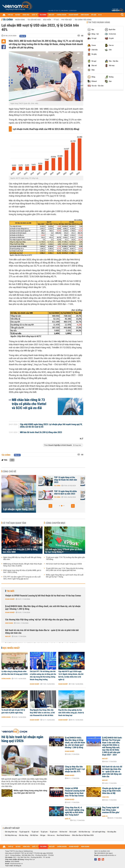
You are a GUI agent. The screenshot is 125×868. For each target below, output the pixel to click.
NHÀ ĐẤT (51, 15)
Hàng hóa (105, 797)
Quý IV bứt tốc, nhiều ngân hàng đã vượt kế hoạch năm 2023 (65, 494)
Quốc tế (68, 819)
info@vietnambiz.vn (16, 864)
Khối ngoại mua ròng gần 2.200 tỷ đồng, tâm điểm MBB (20, 551)
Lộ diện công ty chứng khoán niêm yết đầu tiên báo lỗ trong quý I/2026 (15, 673)
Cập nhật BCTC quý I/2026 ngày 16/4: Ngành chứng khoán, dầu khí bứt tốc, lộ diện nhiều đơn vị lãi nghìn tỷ (71, 675)
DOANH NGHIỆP (73, 15)
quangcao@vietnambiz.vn (108, 855)
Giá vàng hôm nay (11, 832)
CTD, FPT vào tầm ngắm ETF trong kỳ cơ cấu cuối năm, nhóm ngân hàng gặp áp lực (22, 578)
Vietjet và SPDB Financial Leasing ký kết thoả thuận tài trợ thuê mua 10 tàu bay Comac (43, 596)
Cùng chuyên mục (56, 523)
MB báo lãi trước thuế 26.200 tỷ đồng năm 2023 (41, 432)
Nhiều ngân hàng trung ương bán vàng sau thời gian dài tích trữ (30, 792)
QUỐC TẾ (34, 15)
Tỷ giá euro (53, 832)
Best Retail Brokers (63, 835)
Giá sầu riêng (23, 835)
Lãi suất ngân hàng (99, 832)
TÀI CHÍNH (43, 15)
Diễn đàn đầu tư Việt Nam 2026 (83, 835)
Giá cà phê (73, 832)
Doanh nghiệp (10, 599)
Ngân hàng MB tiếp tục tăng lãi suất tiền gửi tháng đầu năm (22, 558)
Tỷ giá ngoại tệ (24, 832)
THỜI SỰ (10, 15)
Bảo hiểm (47, 20)
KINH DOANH (85, 15)
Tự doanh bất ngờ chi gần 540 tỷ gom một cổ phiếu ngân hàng (13, 711)
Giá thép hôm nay (11, 835)
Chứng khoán (6, 679)
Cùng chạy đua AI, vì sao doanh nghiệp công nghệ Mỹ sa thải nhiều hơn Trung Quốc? (75, 811)
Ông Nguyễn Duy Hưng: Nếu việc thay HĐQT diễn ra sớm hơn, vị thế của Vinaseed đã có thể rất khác (42, 713)
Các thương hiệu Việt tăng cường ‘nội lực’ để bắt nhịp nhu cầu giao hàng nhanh (40, 620)
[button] (50, 506)
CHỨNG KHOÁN (62, 15)
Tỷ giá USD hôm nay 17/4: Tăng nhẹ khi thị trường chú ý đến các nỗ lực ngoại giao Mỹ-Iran (65, 569)
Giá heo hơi (63, 832)
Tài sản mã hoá (34, 20)
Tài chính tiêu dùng (83, 20)
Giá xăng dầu (112, 832)
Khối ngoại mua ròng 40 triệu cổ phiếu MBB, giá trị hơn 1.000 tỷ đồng (22, 571)
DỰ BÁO (18, 15)
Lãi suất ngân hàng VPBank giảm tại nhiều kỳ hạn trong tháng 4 (64, 551)
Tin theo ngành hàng (99, 22)
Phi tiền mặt (67, 20)
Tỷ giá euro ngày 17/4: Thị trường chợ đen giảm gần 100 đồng (65, 558)
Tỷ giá (56, 20)
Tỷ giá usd (35, 832)
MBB (12, 460)
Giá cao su (51, 835)
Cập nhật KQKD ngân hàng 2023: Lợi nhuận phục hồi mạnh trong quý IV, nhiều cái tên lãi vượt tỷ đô (51, 426)
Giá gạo (43, 835)
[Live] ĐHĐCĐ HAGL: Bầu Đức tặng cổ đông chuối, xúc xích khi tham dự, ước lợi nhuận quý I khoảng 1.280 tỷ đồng (43, 608)
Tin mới (10, 591)
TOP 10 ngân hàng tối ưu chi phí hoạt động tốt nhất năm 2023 (66, 480)
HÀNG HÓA (26, 15)
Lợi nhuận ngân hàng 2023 (19, 509)
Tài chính (8, 20)
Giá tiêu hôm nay (84, 832)
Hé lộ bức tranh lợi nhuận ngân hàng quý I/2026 (64, 564)
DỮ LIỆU (94, 15)
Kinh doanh (9, 623)
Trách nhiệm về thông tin (13, 866)
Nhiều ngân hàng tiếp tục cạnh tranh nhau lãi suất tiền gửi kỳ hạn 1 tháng (65, 576)
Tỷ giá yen (44, 832)
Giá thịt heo (34, 835)
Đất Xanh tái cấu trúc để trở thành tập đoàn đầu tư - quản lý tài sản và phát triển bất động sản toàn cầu (42, 632)
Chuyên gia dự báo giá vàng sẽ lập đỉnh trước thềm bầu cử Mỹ (111, 791)
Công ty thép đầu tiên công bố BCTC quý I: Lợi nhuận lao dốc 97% (75, 769)
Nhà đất (8, 636)
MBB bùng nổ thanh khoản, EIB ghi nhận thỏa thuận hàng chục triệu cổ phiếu (23, 565)
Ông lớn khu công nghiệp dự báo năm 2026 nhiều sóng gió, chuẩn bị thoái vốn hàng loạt (71, 713)
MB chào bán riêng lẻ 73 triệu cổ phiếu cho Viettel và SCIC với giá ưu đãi (29, 404)
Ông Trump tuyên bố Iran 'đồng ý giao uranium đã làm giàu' (111, 810)
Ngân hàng (20, 20)
